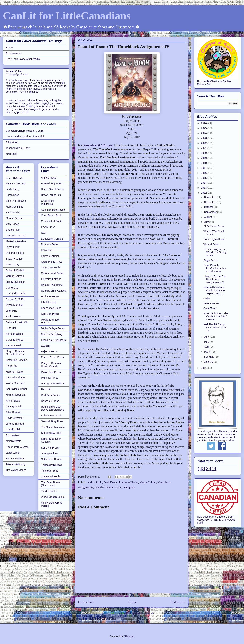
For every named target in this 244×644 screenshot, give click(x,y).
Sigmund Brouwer (16, 201)
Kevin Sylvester (15, 418)
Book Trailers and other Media (23, 59)
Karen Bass (12, 195)
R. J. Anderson (14, 178)
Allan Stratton (13, 412)
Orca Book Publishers (53, 340)
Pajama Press (49, 351)
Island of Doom (104, 487)
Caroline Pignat (15, 340)
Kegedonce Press (51, 308)
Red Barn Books (50, 395)
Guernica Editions (51, 279)
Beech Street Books (52, 189)
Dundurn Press (50, 244)
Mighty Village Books (53, 328)
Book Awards (13, 53)
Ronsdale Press (50, 401)
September (211, 212)
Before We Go (211, 303)
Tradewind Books (51, 477)
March (208, 352)
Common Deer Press (53, 210)
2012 (204, 193)
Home (133, 602)
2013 (204, 188)
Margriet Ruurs (14, 372)
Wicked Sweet (212, 244)
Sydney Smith (14, 406)
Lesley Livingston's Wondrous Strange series (215, 252)
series (118, 487)
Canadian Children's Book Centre (25, 131)
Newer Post (86, 602)
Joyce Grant (13, 247)
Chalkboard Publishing (48, 202)
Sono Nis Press (50, 448)
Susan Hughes (14, 259)
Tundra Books (49, 491)
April (207, 347)
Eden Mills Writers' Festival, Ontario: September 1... (214, 291)
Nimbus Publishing (52, 334)
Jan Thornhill (13, 430)
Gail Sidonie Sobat (16, 389)
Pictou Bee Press (51, 372)
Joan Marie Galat (16, 236)
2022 (204, 143)
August (208, 217)
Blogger (129, 636)
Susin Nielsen (14, 317)
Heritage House (50, 297)
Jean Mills (11, 311)
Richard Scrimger (16, 378)
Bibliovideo (12, 142)
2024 (204, 133)
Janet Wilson (13, 453)
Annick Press (49, 178)
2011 (204, 368)
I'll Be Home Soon (214, 226)
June (207, 337)
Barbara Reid (13, 345)
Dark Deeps (110, 482)
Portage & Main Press (53, 384)
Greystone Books (51, 268)
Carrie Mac (12, 288)
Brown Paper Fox (51, 195)
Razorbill (46, 389)
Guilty (207, 299)
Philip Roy (12, 366)
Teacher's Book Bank (18, 148)
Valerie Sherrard (15, 383)
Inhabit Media (49, 302)
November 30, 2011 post (98, 145)
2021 (204, 148)
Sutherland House (51, 459)
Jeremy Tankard (15, 424)
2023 (204, 138)
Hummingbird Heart (214, 239)
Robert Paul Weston (17, 447)
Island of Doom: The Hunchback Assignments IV (215, 279)
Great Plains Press (52, 262)
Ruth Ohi (11, 328)
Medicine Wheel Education (50, 321)
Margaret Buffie (14, 207)
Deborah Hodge (15, 253)
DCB (44, 233)
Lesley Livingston (16, 282)
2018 (204, 163)
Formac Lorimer (50, 256)
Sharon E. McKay (16, 299)
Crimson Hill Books (52, 221)
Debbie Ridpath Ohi (17, 322)
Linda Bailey (13, 189)
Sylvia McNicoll (14, 305)
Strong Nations (50, 453)
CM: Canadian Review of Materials (25, 137)
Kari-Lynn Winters (16, 459)
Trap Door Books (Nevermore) (51, 484)
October (209, 207)
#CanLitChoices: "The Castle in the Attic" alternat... (216, 317)
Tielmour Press (50, 471)
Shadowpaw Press (52, 433)
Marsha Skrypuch (16, 395)
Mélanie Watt (13, 441)
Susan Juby (12, 264)
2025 (204, 128)
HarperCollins (148, 482)
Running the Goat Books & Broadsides (53, 408)
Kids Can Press (50, 314)
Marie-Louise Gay (16, 241)
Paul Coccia (13, 212)
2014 (204, 183)
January (209, 362)
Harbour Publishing (52, 285)
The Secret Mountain (53, 427)
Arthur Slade (95, 482)
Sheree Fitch (13, 230)
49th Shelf (12, 154)
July (207, 222)
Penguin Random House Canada (51, 365)
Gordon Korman (15, 276)
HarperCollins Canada (54, 291)
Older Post (178, 602)
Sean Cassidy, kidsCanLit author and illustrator (215, 268)
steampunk (129, 487)
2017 (204, 168)
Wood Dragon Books (53, 497)
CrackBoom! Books (52, 215)
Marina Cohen (14, 218)
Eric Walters (13, 435)
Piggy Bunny (211, 260)
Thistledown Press (51, 465)
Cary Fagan (12, 224)
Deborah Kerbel (15, 270)
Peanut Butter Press (52, 357)
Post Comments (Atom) (140, 613)
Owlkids (46, 346)
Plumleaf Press (50, 378)
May (207, 342)
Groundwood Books (52, 273)
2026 (204, 123)
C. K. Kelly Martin (16, 293)
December (210, 197)
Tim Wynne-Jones (16, 470)
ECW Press (48, 250)
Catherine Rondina (16, 360)
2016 (204, 173)
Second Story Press (52, 421)
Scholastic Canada (52, 416)
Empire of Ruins (128, 482)
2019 (204, 158)
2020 (204, 153)
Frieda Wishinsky (16, 464)
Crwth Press (48, 227)
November (210, 202)
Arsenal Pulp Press (52, 183)
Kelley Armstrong (15, 183)
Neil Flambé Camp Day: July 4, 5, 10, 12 (215, 327)
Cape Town (210, 308)
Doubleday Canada (52, 239)
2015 (204, 178)
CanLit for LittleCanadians (67, 16)
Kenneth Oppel (14, 334)
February (209, 357)
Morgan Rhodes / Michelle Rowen (16, 353)
